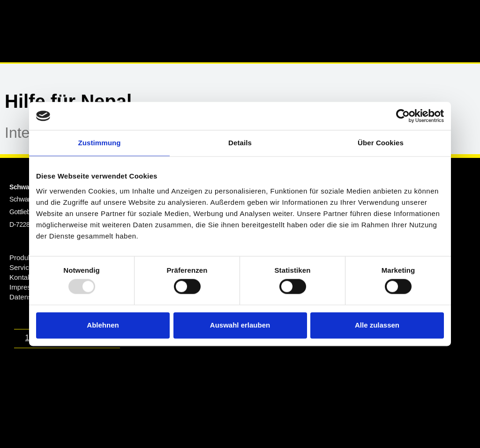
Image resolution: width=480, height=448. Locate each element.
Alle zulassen (377, 325)
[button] (314, 19)
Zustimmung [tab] (100, 143)
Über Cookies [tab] (381, 143)
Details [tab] (240, 143)
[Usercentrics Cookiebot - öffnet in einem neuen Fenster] (403, 116)
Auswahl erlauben (240, 325)
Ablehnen (103, 325)
